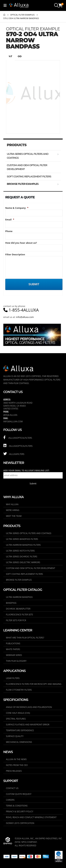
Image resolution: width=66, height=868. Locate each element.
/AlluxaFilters (14, 454)
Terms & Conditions (17, 806)
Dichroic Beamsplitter (18, 609)
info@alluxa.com (25, 317)
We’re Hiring (13, 510)
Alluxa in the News (16, 759)
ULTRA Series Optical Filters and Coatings (28, 156)
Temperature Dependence (20, 730)
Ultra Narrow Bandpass (19, 597)
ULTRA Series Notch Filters (20, 551)
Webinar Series (14, 655)
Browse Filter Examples (23, 184)
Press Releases (14, 771)
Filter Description (15, 255)
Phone (9, 231)
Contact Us (12, 788)
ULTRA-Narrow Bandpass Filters (23, 545)
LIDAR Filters (13, 678)
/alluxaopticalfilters (18, 438)
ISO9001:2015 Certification (20, 823)
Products (17, 145)
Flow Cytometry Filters (19, 690)
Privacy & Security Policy (20, 811)
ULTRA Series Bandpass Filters (22, 539)
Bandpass (11, 603)
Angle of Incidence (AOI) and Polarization (29, 707)
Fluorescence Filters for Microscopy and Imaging (34, 684)
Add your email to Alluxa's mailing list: (26, 470)
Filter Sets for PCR (16, 620)
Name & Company (17, 208)
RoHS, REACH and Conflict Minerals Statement (31, 817)
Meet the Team (14, 516)
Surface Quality (15, 736)
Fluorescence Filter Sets (20, 614)
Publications (13, 643)
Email (10, 220)
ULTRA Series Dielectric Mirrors (23, 562)
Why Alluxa (12, 504)
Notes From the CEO (17, 765)
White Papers (13, 649)
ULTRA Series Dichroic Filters (22, 556)
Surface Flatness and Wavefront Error (28, 724)
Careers (10, 800)
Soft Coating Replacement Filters (29, 176)
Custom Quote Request (19, 794)
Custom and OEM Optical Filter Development (27, 167)
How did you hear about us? (21, 243)
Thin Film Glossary (16, 661)
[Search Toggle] (56, 5)
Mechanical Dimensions (19, 742)
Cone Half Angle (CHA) (18, 713)
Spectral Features (16, 719)
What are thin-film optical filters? (25, 638)
